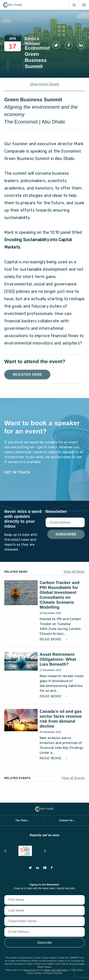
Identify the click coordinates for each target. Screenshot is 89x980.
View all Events (73, 778)
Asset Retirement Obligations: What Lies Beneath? (58, 659)
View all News (74, 572)
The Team (21, 820)
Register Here (27, 375)
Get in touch (17, 472)
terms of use (30, 970)
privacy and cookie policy (56, 970)
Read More (51, 639)
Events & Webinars (32, 41)
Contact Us (66, 820)
